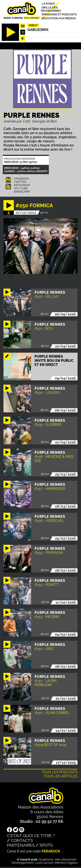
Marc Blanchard (65, 859)
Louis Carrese (44, 863)
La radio (48, 4)
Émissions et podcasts (59, 14)
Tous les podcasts (60, 772)
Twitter (20, 182)
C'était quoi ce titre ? (31, 836)
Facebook (21, 179)
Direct (33, 25)
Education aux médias (59, 18)
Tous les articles (61, 776)
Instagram (22, 185)
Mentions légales (66, 863)
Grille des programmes (51, 9)
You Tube (21, 188)
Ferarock (51, 851)
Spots (46, 845)
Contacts (22, 840)
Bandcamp (22, 192)
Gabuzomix (38, 30)
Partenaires (21, 845)
